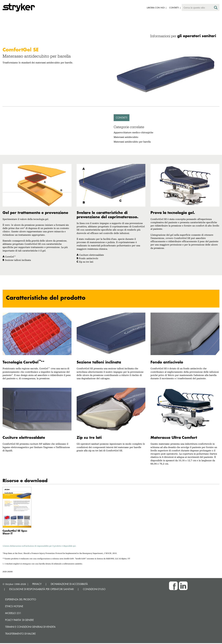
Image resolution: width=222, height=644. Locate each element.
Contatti (122, 118)
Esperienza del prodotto (21, 599)
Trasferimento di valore (20, 634)
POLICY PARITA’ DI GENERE (19, 620)
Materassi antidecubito (126, 137)
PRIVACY (37, 584)
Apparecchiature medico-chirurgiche (133, 132)
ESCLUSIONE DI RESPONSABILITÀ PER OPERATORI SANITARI (41, 589)
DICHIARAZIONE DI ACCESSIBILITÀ (69, 584)
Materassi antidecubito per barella (132, 142)
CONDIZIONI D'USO (94, 589)
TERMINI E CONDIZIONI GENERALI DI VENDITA (30, 627)
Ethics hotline (14, 606)
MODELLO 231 (13, 613)
